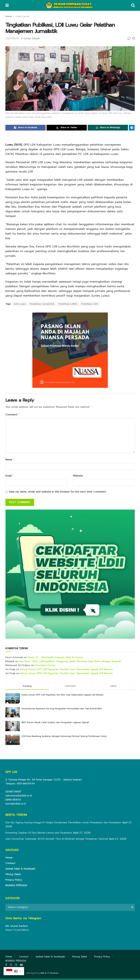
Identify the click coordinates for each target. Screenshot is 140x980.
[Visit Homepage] (70, 5)
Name (10, 461)
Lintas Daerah (22, 16)
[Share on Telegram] (132, 128)
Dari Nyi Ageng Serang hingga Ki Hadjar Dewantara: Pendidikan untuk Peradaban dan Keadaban (63, 824)
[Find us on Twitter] (11, 966)
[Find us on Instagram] (16, 966)
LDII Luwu (20, 304)
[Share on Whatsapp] (108, 128)
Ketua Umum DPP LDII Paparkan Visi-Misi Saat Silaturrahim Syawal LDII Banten (66, 671)
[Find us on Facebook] (6, 966)
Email (10, 477)
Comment (13, 415)
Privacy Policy (14, 881)
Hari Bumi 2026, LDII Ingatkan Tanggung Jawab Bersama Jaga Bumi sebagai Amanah (70, 663)
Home (9, 16)
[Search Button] (133, 5)
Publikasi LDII (90, 304)
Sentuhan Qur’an (45, 667)
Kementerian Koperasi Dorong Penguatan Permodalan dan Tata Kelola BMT (62, 710)
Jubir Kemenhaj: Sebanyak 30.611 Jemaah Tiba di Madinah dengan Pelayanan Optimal (57, 840)
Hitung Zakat (13, 876)
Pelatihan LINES (68, 304)
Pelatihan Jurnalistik (42, 304)
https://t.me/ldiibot (17, 931)
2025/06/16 (12, 38)
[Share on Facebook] (26, 128)
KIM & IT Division (49, 974)
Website (78, 477)
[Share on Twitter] (67, 128)
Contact (10, 865)
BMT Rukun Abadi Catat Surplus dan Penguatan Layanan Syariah (55, 724)
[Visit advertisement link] (70, 576)
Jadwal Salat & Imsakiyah (20, 870)
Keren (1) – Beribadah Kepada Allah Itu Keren (55, 659)
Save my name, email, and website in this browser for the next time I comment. (58, 493)
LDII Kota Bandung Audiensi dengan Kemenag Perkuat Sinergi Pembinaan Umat (64, 738)
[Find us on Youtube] (21, 966)
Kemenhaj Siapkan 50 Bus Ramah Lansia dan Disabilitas (39, 834)
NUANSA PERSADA (16, 887)
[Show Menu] (7, 5)
